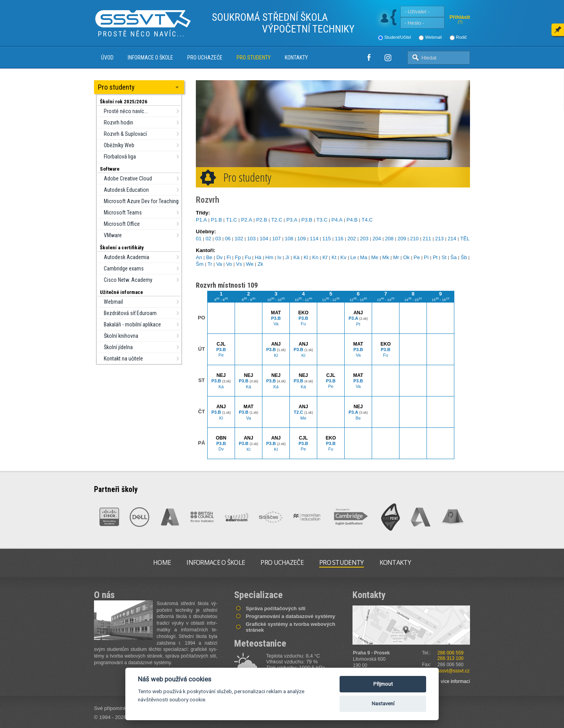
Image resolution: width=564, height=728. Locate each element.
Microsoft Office (122, 224)
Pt (435, 257)
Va (219, 264)
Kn (315, 257)
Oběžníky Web (119, 145)
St (444, 257)
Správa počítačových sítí (276, 608)
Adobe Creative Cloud (128, 178)
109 (302, 239)
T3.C (322, 220)
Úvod (107, 58)
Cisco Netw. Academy (128, 280)
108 (289, 239)
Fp (238, 257)
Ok (406, 257)
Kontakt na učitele (123, 359)
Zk (260, 264)
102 (239, 239)
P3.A (292, 220)
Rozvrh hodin (118, 123)
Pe (417, 257)
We (250, 264)
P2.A (246, 220)
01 (199, 239)
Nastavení (383, 704)
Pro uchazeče (205, 58)
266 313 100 (451, 658)
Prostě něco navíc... (126, 111)
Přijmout (383, 684)
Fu (248, 257)
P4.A (337, 220)
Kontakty (296, 58)
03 (218, 239)
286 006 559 (451, 653)
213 (439, 239)
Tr (210, 264)
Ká (296, 257)
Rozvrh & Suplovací (125, 134)
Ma (363, 257)
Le (353, 257)
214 (452, 239)
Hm (269, 257)
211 (427, 239)
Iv (279, 257)
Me (375, 257)
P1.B (216, 220)
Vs (239, 264)
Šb (464, 257)
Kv (343, 257)
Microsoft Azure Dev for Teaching (141, 201)
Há (258, 257)
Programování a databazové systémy (291, 616)
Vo (229, 264)
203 (364, 239)
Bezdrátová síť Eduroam (130, 313)
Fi (229, 257)
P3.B (307, 220)
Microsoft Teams (123, 213)
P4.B (352, 220)
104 (264, 239)
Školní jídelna (118, 347)
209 (402, 239)
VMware (113, 235)
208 (389, 239)
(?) (460, 22)
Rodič (461, 37)
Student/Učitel (398, 37)
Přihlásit (460, 17)
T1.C (231, 220)
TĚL (465, 239)
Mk (386, 257)
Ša (454, 257)
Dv (219, 257)
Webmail (433, 37)
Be (209, 257)
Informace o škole (150, 58)
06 (228, 239)
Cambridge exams (124, 268)
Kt (334, 257)
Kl (306, 257)
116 (339, 239)
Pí (426, 257)
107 (277, 239)
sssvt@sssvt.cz (454, 671)
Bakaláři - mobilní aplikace (132, 324)
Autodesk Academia (127, 257)
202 (352, 239)
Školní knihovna (121, 336)
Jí (287, 257)
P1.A (201, 220)
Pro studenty (254, 58)
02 (208, 239)
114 (314, 239)
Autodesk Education (126, 190)
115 (327, 239)
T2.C (277, 220)
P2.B (262, 220)
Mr (396, 257)
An (199, 257)
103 (251, 239)
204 (377, 239)
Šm (200, 264)
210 (414, 239)
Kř (325, 257)
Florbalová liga (120, 157)
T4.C (367, 220)
